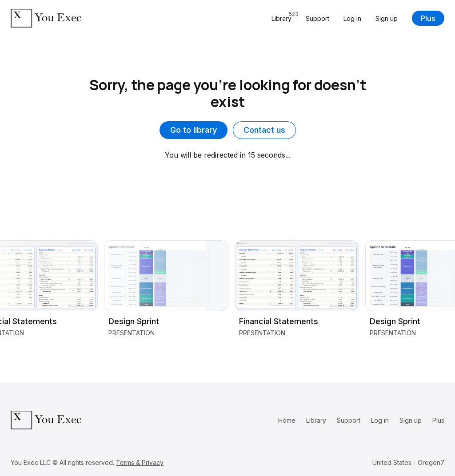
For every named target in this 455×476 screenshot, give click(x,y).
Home (287, 420)
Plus (428, 18)
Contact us (264, 130)
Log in (352, 18)
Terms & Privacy (140, 462)
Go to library (194, 130)
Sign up (387, 18)
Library (316, 420)
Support (317, 18)
